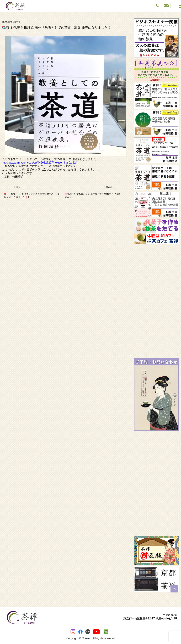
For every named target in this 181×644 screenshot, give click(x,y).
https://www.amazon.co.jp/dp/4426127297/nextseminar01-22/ (39, 163)
